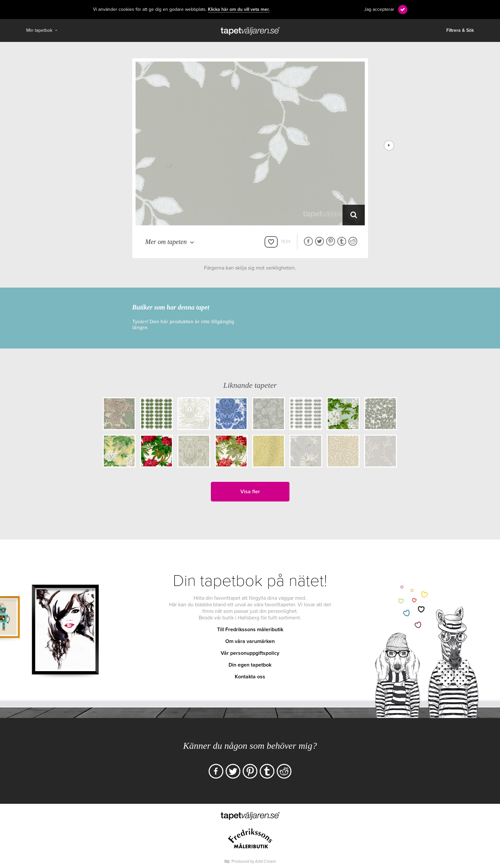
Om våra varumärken (250, 641)
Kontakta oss (250, 677)
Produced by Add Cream (254, 861)
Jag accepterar (379, 9)
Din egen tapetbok (250, 665)
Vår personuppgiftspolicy (250, 653)
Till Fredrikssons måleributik (250, 630)
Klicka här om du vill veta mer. (239, 9)
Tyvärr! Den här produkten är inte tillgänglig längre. (183, 325)
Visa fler (250, 492)
